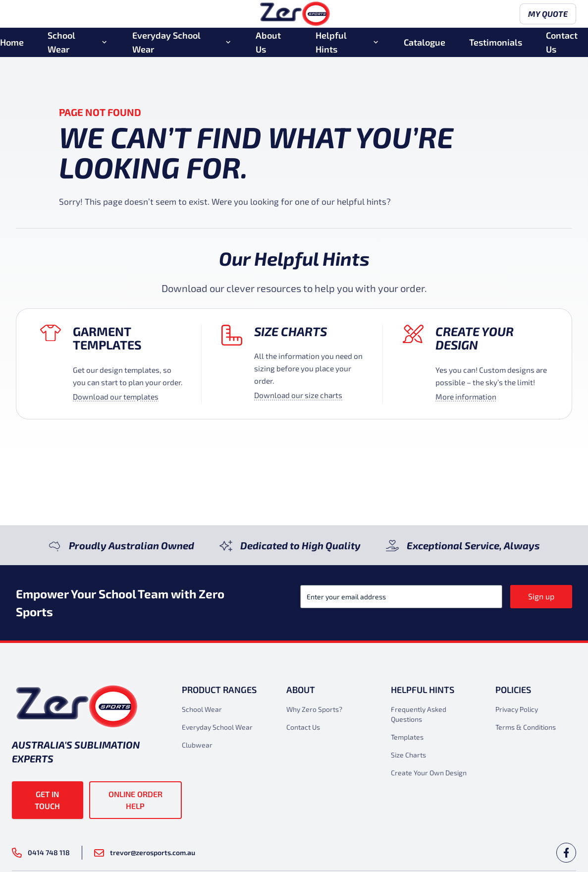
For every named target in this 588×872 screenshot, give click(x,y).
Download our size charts (298, 395)
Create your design (475, 338)
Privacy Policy (517, 709)
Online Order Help (135, 800)
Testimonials (496, 46)
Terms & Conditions (526, 727)
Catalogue (425, 46)
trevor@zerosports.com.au (145, 852)
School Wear (61, 46)
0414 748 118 (41, 853)
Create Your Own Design (429, 773)
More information (466, 397)
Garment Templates (107, 338)
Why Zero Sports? (314, 709)
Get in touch (47, 800)
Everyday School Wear (166, 46)
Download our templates (116, 397)
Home (12, 46)
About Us (268, 46)
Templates (407, 737)
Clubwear (197, 745)
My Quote (544, 16)
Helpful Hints (331, 46)
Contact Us (562, 46)
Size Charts (291, 331)
